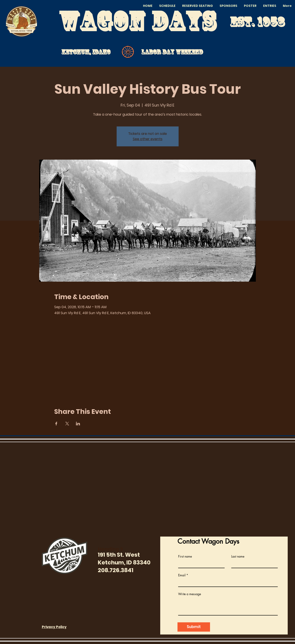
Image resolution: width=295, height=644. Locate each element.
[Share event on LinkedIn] (78, 424)
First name (185, 556)
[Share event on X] (67, 424)
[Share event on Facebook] (56, 424)
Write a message (190, 594)
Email (182, 575)
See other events (148, 139)
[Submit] (194, 627)
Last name (238, 556)
